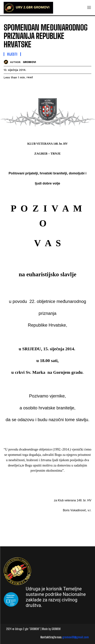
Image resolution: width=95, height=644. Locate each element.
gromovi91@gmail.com (76, 637)
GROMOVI (29, 62)
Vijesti (12, 54)
